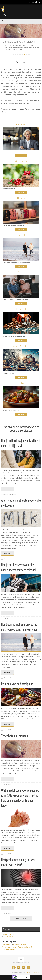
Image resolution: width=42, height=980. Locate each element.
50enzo (6, 618)
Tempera (29, 972)
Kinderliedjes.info (19, 944)
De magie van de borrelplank (17, 684)
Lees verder (21, 156)
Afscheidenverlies (8, 950)
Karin (5, 730)
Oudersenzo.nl (7, 944)
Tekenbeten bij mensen (15, 736)
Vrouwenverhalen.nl (25, 947)
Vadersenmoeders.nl (9, 947)
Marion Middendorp (10, 494)
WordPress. (36, 972)
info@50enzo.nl (9, 937)
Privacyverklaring (8, 934)
